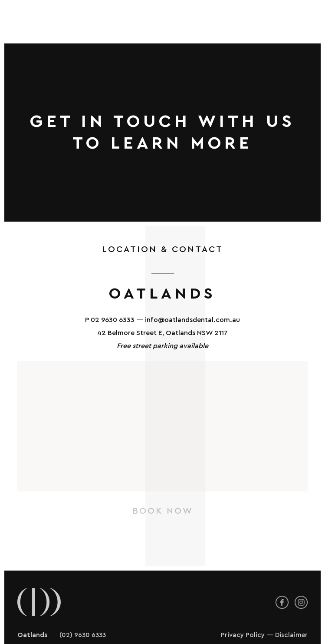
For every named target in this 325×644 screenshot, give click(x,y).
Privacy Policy (243, 592)
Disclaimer (291, 592)
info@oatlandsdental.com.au (192, 276)
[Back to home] (64, 24)
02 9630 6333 (113, 276)
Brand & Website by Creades (264, 616)
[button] (298, 24)
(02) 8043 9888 (84, 604)
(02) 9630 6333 (83, 592)
